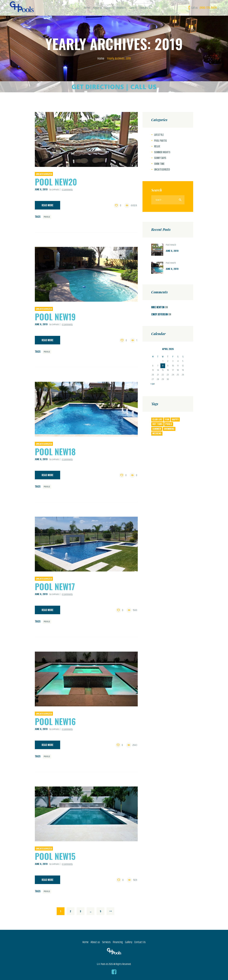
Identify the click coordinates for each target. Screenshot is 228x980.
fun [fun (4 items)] (167, 419)
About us (95, 942)
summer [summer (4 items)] (157, 429)
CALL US (143, 87)
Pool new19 (55, 317)
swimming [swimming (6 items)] (169, 429)
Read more (47, 205)
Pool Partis (160, 141)
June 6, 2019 (41, 189)
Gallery (129, 942)
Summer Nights (162, 152)
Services (106, 942)
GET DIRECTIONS (98, 87)
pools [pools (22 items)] (169, 424)
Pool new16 (55, 721)
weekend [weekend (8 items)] (157, 433)
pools (47, 217)
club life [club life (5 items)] (157, 419)
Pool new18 (55, 452)
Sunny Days (160, 158)
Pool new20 (56, 182)
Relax (157, 146)
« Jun (153, 384)
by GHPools (54, 190)
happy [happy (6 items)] (175, 419)
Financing (118, 942)
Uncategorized (44, 174)
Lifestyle (159, 135)
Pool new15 (55, 856)
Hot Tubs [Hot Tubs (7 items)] (157, 424)
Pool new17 (55, 586)
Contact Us (140, 942)
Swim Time (159, 164)
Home (101, 59)
